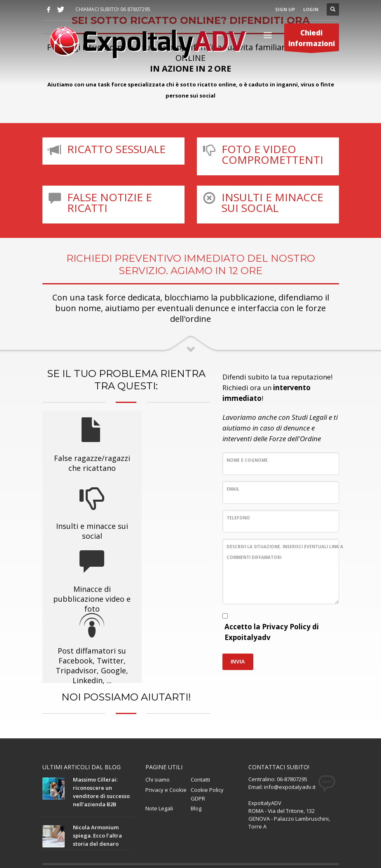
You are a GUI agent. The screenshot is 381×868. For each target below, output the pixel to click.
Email (233, 489)
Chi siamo (158, 727)
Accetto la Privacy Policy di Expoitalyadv (272, 632)
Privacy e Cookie (166, 738)
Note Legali (159, 756)
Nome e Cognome (247, 460)
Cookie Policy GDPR (207, 742)
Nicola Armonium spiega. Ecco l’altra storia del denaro (97, 783)
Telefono (238, 518)
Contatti (200, 727)
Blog (196, 756)
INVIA (238, 662)
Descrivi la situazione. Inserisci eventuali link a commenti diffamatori (285, 552)
